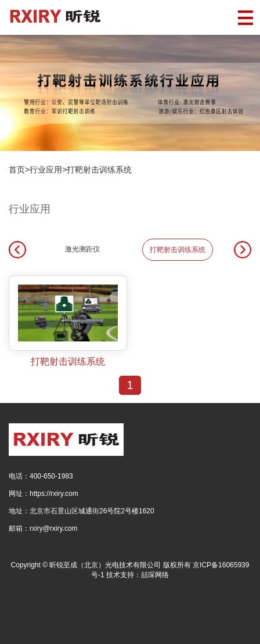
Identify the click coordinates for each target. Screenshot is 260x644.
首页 (17, 170)
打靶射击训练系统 (99, 170)
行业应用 (46, 170)
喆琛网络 (155, 575)
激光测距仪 (82, 249)
